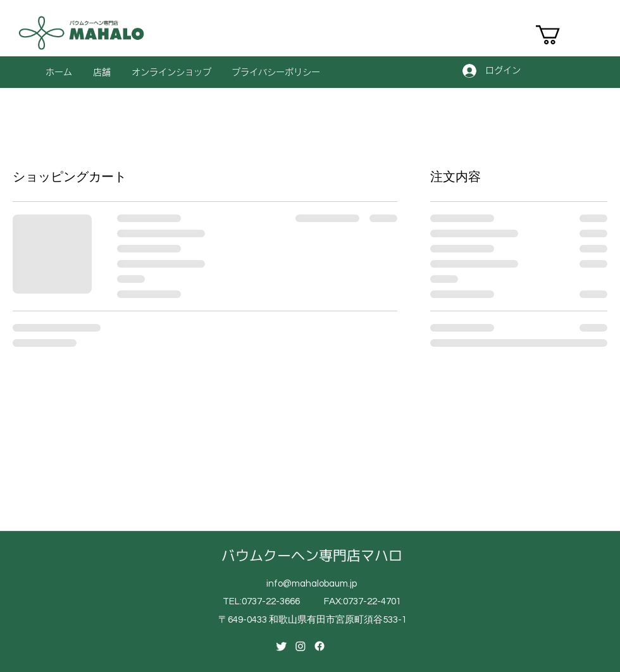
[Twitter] (282, 646)
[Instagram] (301, 646)
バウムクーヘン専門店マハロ (312, 555)
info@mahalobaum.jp (312, 584)
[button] (559, 35)
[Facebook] (319, 646)
